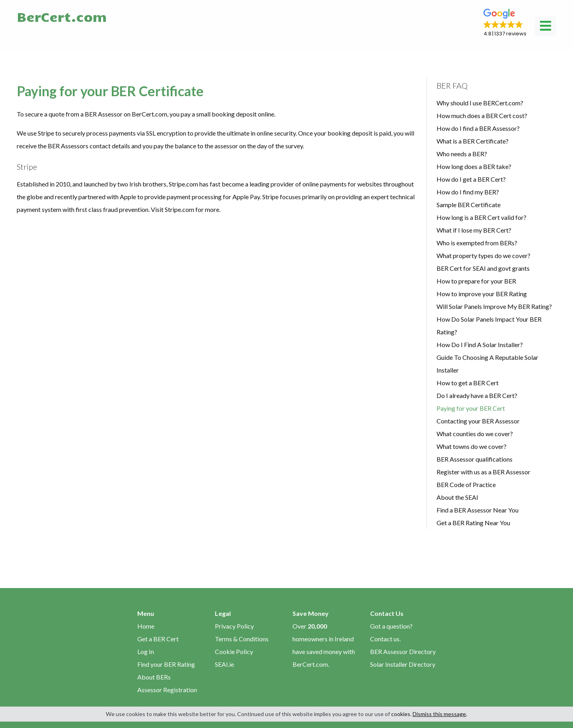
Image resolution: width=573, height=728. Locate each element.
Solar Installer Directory (403, 664)
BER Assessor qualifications (475, 459)
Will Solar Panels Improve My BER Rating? (494, 306)
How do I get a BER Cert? (471, 179)
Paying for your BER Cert (471, 408)
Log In (146, 651)
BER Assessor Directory (403, 651)
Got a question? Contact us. (391, 632)
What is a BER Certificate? (473, 141)
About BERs (154, 677)
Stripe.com (179, 209)
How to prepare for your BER (476, 281)
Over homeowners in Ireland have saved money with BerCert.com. (324, 645)
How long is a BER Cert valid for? (481, 217)
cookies (401, 714)
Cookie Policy (234, 651)
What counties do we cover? (475, 434)
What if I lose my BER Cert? (474, 230)
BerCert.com (62, 16)
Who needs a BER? (462, 154)
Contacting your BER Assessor (478, 421)
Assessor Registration (167, 690)
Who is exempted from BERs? (477, 243)
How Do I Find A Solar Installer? (480, 345)
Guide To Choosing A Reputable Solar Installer (487, 364)
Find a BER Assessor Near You (477, 510)
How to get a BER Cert (468, 383)
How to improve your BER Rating (482, 294)
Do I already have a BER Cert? (477, 395)
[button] (505, 23)
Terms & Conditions (242, 639)
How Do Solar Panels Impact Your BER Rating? (489, 325)
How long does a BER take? (474, 166)
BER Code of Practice (466, 484)
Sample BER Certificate (469, 205)
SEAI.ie (224, 664)
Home (146, 626)
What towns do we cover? (472, 446)
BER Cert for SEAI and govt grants (483, 268)
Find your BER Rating (166, 664)
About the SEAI (457, 497)
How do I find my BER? (468, 192)
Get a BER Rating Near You (473, 523)
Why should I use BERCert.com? (480, 103)
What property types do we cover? (483, 255)
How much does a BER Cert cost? (482, 116)
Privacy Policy (234, 626)
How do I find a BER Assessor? (478, 128)
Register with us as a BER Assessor (483, 472)
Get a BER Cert (158, 639)
